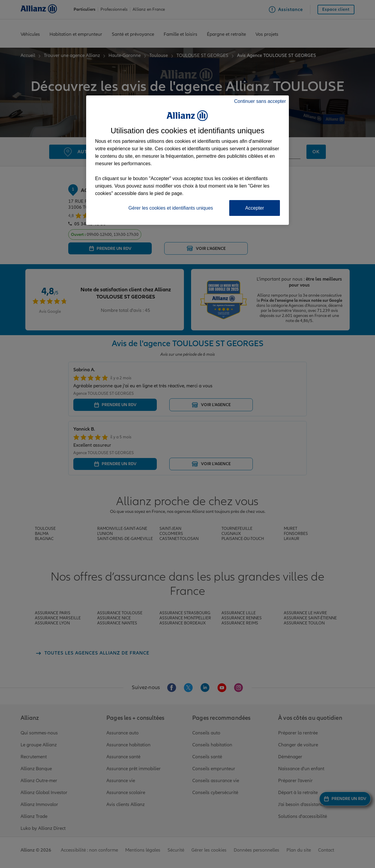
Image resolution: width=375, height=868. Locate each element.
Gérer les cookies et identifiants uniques (171, 208)
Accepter (254, 208)
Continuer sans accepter (260, 101)
